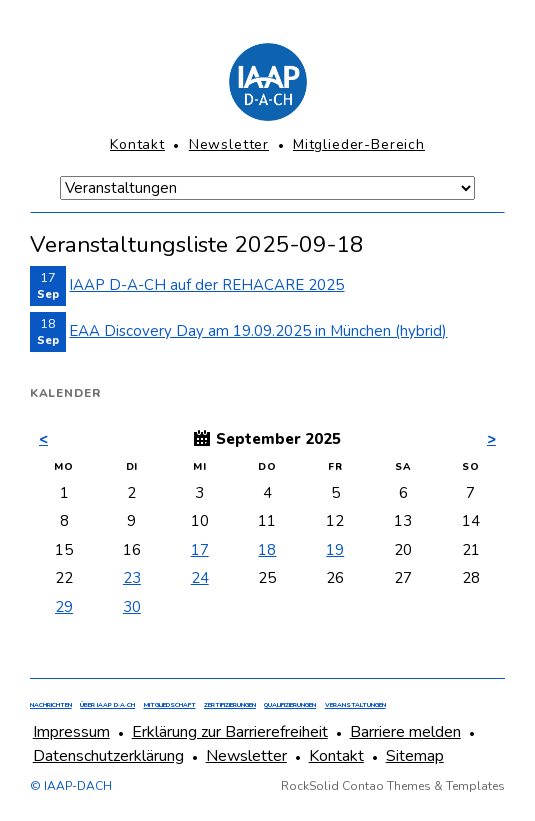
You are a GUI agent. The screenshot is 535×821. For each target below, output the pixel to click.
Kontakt (137, 144)
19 (335, 550)
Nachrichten (51, 705)
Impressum (71, 732)
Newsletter (229, 144)
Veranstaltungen (355, 705)
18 (267, 550)
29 (64, 607)
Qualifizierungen (290, 705)
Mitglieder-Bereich (359, 144)
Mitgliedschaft (170, 705)
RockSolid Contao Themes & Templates (393, 786)
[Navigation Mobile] (267, 188)
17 (200, 550)
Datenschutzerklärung (108, 756)
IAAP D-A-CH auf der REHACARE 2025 (206, 285)
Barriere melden (405, 732)
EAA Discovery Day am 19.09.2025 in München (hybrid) (258, 331)
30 (132, 607)
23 (132, 578)
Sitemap (415, 756)
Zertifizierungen (230, 705)
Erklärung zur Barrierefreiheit (230, 732)
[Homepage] (268, 82)
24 (200, 578)
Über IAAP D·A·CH (107, 705)
